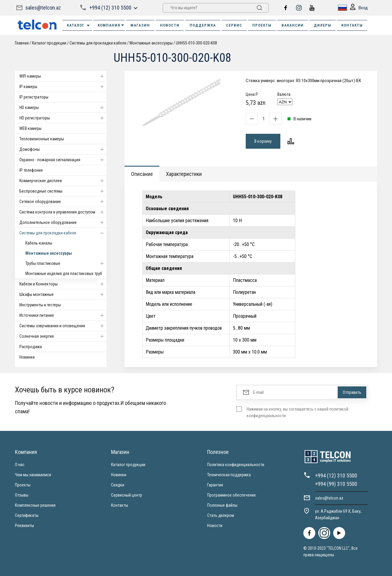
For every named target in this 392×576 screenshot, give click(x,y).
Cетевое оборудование (63, 202)
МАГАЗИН (140, 25)
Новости (215, 526)
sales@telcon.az (43, 8)
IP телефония (31, 170)
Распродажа (31, 347)
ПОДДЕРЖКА (203, 25)
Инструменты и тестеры (40, 305)
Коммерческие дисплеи (63, 181)
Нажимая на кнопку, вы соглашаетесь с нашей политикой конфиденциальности (298, 412)
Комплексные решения (35, 505)
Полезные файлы (222, 505)
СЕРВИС (234, 25)
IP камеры (63, 87)
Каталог (79, 25)
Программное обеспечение (232, 495)
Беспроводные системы (63, 191)
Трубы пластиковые (66, 263)
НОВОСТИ (170, 25)
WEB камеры (30, 128)
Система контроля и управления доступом (63, 212)
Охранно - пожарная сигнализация (63, 160)
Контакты (120, 505)
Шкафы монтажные (63, 294)
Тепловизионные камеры (42, 139)
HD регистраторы (63, 118)
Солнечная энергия (63, 336)
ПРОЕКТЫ (262, 25)
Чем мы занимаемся (33, 475)
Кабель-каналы (39, 243)
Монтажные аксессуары (151, 43)
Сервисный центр (127, 495)
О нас (20, 465)
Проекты (23, 485)
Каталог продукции (49, 43)
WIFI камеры (63, 76)
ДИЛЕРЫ (322, 25)
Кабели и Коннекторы (63, 284)
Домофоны (63, 149)
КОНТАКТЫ (352, 25)
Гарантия (215, 485)
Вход (359, 8)
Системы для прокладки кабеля (98, 43)
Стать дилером (221, 515)
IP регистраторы (34, 97)
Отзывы (22, 495)
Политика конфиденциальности (236, 465)
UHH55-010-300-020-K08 (196, 43)
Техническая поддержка (229, 475)
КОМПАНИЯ (111, 25)
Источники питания (63, 315)
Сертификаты (27, 515)
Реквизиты (24, 526)
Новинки (27, 357)
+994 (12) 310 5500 (110, 8)
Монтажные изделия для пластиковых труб (64, 274)
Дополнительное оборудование (63, 222)
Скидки (118, 485)
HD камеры (63, 107)
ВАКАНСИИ (293, 25)
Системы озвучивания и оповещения (63, 326)
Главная (22, 43)
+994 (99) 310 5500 (336, 484)
